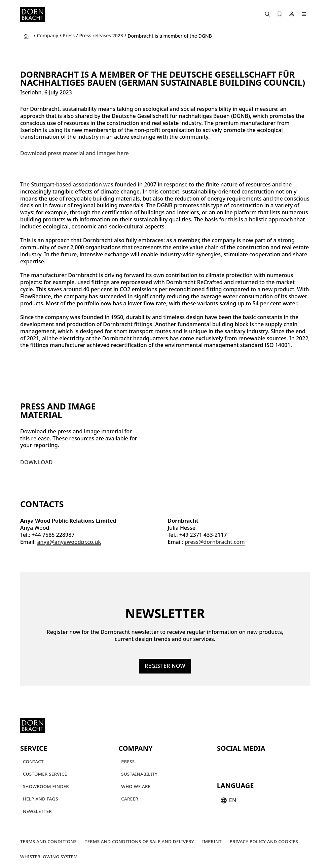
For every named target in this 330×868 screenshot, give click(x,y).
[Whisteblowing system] (49, 856)
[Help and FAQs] (41, 799)
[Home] (33, 14)
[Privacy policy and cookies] (264, 841)
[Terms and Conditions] (48, 841)
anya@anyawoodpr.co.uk (69, 541)
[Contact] (33, 761)
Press (69, 36)
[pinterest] (247, 763)
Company (47, 36)
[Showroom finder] (46, 786)
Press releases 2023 (101, 36)
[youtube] (223, 763)
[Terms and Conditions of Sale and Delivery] (139, 841)
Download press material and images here (75, 153)
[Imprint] (212, 841)
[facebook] (259, 763)
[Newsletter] (37, 811)
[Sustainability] (139, 774)
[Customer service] (45, 774)
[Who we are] (136, 786)
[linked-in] (271, 763)
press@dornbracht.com (215, 541)
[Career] (130, 799)
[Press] (128, 761)
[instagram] (235, 763)
